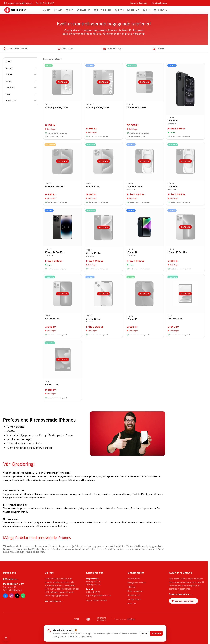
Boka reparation (135, 591)
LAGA (58, 10)
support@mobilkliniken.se (98, 595)
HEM (47, 10)
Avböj (144, 633)
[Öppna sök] (147, 10)
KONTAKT (133, 10)
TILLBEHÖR (83, 10)
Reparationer (134, 579)
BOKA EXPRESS (102, 10)
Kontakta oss (134, 595)
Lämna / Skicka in (139, 3)
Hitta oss (132, 603)
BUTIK (119, 10)
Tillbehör (132, 587)
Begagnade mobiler (137, 583)
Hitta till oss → (11, 579)
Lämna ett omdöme (184, 601)
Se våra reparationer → (181, 594)
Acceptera (156, 633)
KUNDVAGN (160, 10)
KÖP (69, 10)
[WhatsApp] (23, 596)
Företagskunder (159, 3)
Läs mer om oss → (54, 601)
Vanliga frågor (134, 599)
